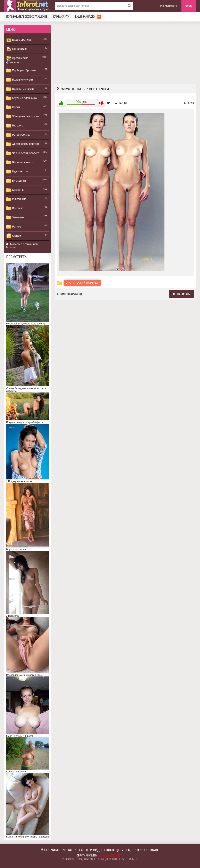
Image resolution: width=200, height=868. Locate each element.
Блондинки (16, 181)
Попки (13, 107)
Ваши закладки (88, 17)
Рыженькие (16, 199)
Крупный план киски (22, 98)
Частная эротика (20, 162)
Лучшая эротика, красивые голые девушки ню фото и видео (100, 859)
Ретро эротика (18, 135)
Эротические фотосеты (17, 60)
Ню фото (15, 126)
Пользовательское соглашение (27, 17)
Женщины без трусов (23, 116)
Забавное (15, 218)
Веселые (15, 208)
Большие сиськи (20, 80)
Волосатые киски (20, 89)
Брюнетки (15, 190)
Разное (14, 227)
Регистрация (169, 6)
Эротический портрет (23, 144)
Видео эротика (19, 40)
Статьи (14, 236)
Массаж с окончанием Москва (22, 246)
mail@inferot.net (111, 856)
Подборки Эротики (21, 71)
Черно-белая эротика (23, 153)
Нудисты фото (18, 172)
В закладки (117, 103)
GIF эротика (17, 49)
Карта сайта (61, 17)
